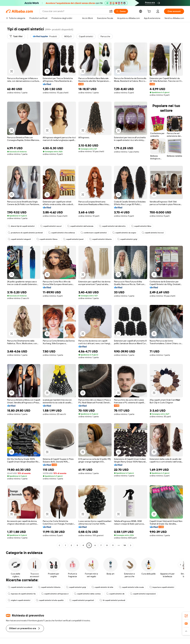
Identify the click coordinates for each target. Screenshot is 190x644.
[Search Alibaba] (75, 11)
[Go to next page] (131, 545)
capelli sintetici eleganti (19, 239)
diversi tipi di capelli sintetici (21, 226)
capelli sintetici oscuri (51, 226)
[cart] (150, 12)
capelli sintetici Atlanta (100, 239)
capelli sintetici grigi (127, 239)
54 (125, 545)
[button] (111, 11)
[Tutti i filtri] (16, 36)
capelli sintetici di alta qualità (50, 600)
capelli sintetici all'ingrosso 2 (55, 594)
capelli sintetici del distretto (112, 226)
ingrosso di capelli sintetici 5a (22, 594)
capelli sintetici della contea (87, 594)
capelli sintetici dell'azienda (80, 226)
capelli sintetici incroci (153, 233)
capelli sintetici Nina (141, 226)
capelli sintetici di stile (102, 587)
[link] (186, 616)
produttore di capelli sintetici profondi (25, 233)
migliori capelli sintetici (19, 600)
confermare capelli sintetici (94, 233)
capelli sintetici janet (73, 239)
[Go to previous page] (59, 545)
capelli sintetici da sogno (124, 233)
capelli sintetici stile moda (131, 587)
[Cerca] (121, 11)
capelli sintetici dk (115, 594)
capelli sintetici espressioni (143, 594)
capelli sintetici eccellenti (20, 587)
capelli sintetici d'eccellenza (62, 233)
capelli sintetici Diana (47, 239)
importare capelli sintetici (162, 587)
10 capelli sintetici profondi (112, 600)
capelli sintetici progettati (82, 600)
